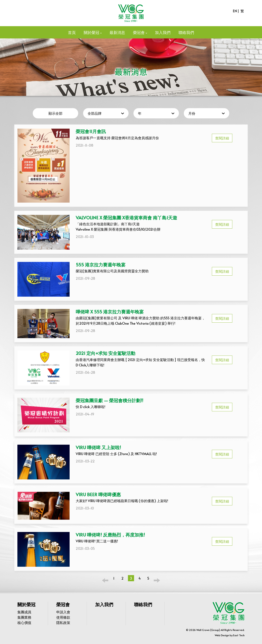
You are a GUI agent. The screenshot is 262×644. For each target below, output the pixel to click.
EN (235, 11)
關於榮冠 (91, 32)
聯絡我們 (186, 32)
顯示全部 (55, 113)
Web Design (222, 635)
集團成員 (24, 612)
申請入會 (63, 612)
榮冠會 (139, 32)
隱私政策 (63, 623)
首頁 (72, 32)
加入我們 (163, 32)
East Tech (239, 635)
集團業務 (24, 617)
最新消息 (117, 32)
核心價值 (24, 623)
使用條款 (63, 617)
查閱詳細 (222, 138)
